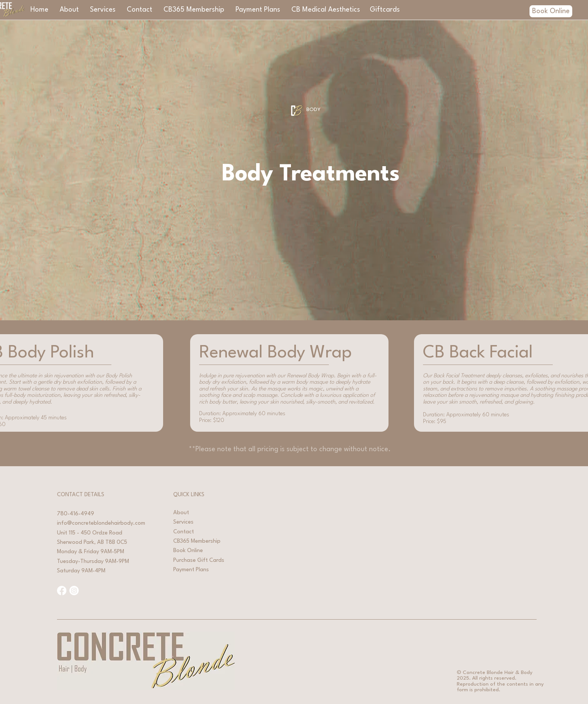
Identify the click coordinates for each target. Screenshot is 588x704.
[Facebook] (62, 591)
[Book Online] (551, 11)
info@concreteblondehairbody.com (101, 523)
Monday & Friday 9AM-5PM (91, 552)
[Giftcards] (385, 10)
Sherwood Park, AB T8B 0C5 (92, 543)
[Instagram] (74, 591)
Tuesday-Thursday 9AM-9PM (93, 562)
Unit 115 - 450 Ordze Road (90, 533)
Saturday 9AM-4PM (81, 571)
